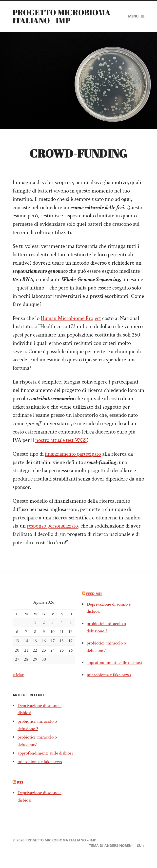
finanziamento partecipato (74, 454)
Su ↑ (141, 853)
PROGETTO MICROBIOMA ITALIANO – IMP (61, 847)
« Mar (18, 675)
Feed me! (94, 594)
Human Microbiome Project (72, 318)
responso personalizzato (53, 526)
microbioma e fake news (41, 769)
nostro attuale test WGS (62, 440)
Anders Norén (118, 853)
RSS (20, 790)
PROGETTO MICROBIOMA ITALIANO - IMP (62, 16)
